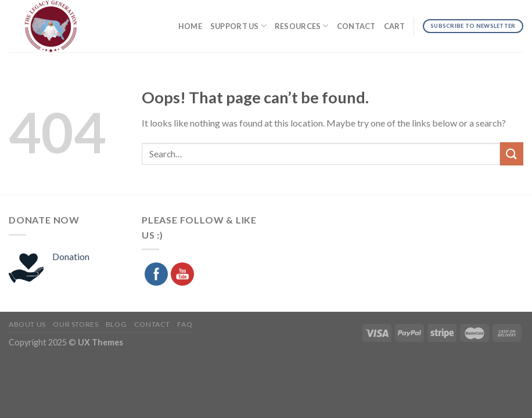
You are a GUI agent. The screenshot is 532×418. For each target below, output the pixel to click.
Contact (356, 26)
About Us (27, 324)
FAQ (185, 324)
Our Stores (76, 324)
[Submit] (512, 154)
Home (190, 26)
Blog (116, 324)
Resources (302, 26)
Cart (395, 26)
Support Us (238, 26)
